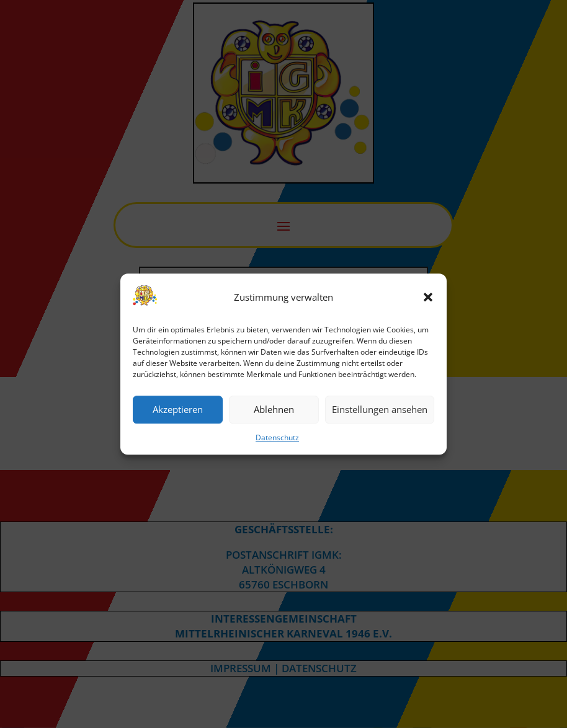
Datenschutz (277, 437)
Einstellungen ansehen (380, 410)
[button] (428, 298)
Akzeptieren (178, 410)
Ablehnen (274, 410)
